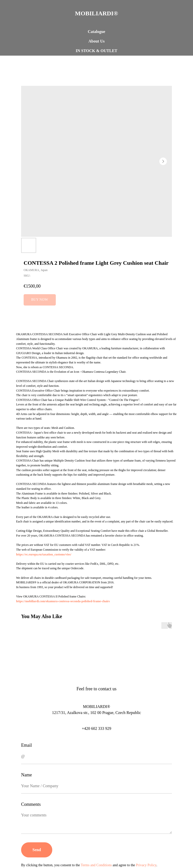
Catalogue (96, 32)
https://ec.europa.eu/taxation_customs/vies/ (44, 554)
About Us (96, 41)
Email (27, 745)
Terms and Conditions (96, 865)
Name (27, 775)
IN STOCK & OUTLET (96, 51)
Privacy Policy (146, 865)
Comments (31, 804)
